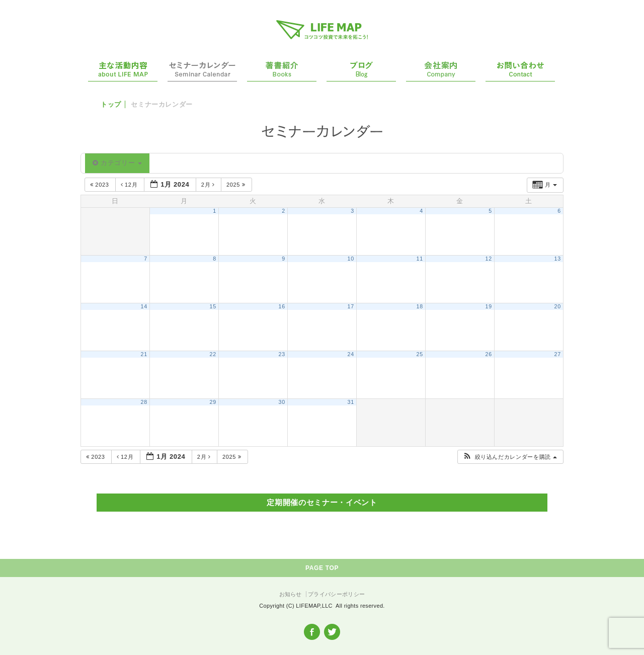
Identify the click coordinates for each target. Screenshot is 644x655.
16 (282, 306)
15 (213, 306)
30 (282, 402)
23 (282, 354)
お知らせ (291, 594)
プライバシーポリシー (336, 594)
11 (420, 259)
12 (489, 259)
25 (420, 354)
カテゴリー (117, 163)
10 (351, 259)
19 (489, 306)
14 (144, 306)
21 (144, 354)
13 (558, 259)
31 (351, 402)
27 (558, 354)
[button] (510, 457)
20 (558, 306)
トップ (111, 104)
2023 (100, 185)
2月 (209, 185)
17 (351, 306)
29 (213, 402)
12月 (130, 185)
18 (420, 306)
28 (144, 402)
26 (489, 354)
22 (213, 354)
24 (351, 354)
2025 (237, 185)
